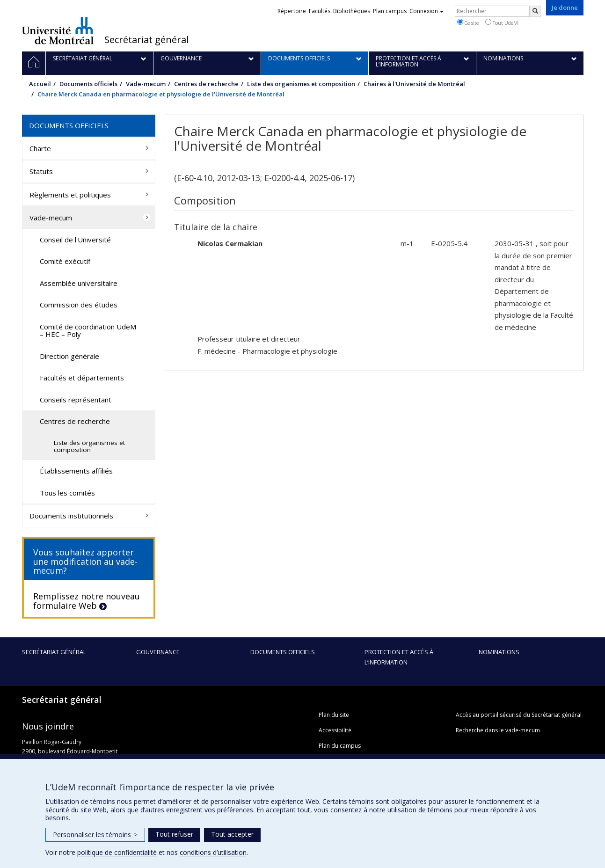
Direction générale (69, 356)
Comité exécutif (65, 261)
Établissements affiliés (76, 471)
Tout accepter (232, 834)
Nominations (499, 652)
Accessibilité (335, 730)
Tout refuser (174, 834)
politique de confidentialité (117, 852)
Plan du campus (340, 746)
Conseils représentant (76, 400)
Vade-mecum (146, 84)
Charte (40, 148)
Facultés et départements (82, 378)
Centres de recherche (206, 84)
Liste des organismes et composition (301, 84)
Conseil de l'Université (75, 240)
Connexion (426, 11)
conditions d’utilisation (213, 852)
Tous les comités (67, 493)
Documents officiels (88, 84)
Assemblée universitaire (79, 283)
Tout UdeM (502, 22)
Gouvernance (158, 652)
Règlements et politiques (70, 195)
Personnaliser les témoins (95, 835)
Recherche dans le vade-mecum (498, 730)
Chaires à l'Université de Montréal (414, 84)
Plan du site (334, 715)
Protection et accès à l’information (399, 657)
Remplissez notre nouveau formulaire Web (87, 601)
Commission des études (79, 305)
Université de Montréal (58, 30)
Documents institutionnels (71, 516)
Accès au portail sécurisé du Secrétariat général (519, 715)
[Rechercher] (535, 11)
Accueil (40, 84)
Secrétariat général (146, 40)
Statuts (41, 171)
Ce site (468, 22)
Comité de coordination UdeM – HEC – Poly (88, 331)
